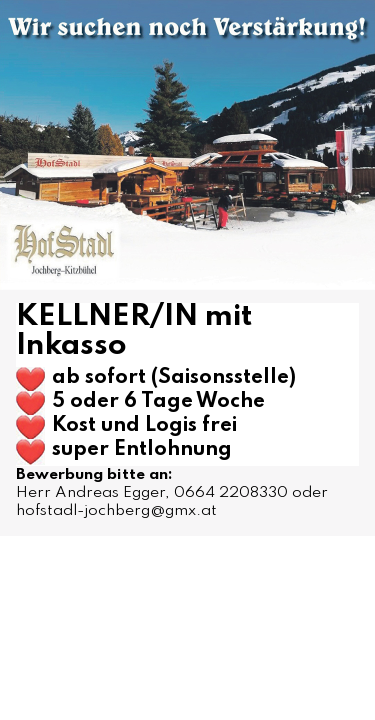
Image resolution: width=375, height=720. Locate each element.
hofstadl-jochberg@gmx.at (116, 511)
